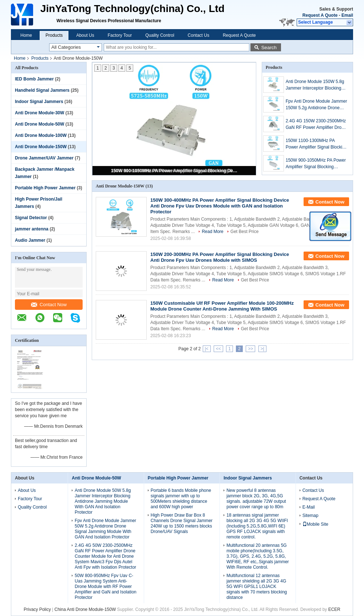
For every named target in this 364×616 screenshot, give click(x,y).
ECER (334, 609)
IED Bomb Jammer (34, 79)
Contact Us (199, 35)
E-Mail (309, 507)
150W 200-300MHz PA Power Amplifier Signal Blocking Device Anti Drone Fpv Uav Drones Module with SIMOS (220, 257)
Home (26, 35)
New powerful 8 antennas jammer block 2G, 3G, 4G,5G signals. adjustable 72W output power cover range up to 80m (256, 499)
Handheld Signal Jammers (42, 90)
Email (347, 15)
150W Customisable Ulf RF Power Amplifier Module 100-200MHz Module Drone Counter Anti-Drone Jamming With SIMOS (222, 306)
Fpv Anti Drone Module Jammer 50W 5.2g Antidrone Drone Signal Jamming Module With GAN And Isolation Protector (105, 529)
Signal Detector (31, 218)
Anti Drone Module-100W (41, 135)
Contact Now (49, 305)
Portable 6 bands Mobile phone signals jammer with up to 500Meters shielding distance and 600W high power (181, 499)
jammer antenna (32, 229)
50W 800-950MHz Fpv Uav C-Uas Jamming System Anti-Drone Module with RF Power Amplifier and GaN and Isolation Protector (105, 587)
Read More (212, 232)
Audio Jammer (30, 240)
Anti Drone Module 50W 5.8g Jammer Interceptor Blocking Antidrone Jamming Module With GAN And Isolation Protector (103, 501)
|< (207, 349)
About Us (85, 35)
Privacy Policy (37, 609)
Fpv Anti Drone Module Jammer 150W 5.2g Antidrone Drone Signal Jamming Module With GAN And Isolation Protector (316, 105)
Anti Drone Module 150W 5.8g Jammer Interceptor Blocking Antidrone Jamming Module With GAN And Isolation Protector (315, 85)
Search (269, 48)
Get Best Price (244, 232)
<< (218, 349)
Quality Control (160, 35)
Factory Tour (120, 35)
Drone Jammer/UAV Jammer (44, 158)
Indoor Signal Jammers (39, 102)
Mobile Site (315, 524)
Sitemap (310, 516)
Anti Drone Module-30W (39, 113)
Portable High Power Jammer (45, 188)
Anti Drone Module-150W (41, 147)
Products (54, 35)
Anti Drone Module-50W (39, 124)
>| (262, 349)
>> (250, 349)
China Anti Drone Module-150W (85, 609)
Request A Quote (320, 15)
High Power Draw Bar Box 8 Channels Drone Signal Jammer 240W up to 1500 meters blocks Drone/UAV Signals (182, 523)
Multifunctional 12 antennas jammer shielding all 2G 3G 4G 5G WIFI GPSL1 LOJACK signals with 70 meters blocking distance (257, 587)
